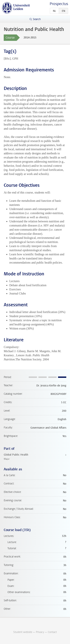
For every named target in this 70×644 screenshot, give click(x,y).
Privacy (40, 632)
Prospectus (59, 4)
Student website (23, 632)
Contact (52, 632)
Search (37, 19)
